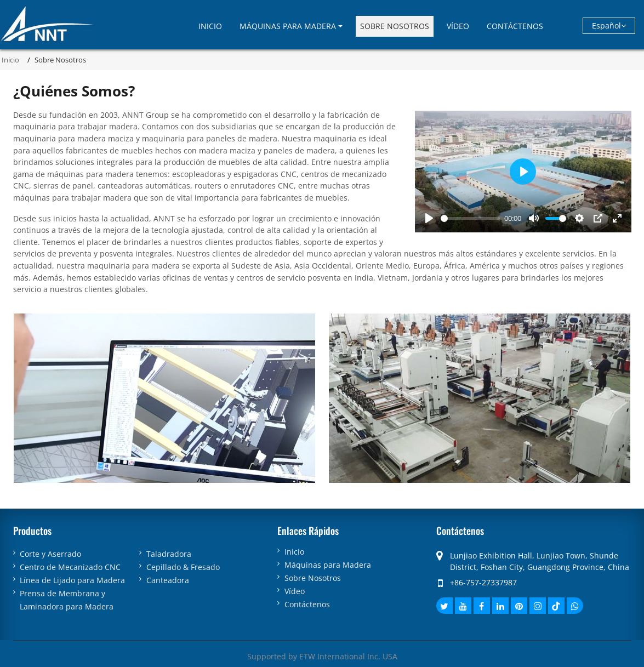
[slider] (470, 218)
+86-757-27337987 (483, 582)
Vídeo (458, 26)
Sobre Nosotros (395, 26)
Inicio (210, 26)
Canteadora (168, 580)
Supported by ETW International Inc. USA (322, 656)
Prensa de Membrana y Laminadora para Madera (67, 600)
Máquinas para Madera (328, 565)
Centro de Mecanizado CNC (70, 567)
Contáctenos (515, 26)
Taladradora (169, 554)
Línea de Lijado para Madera (72, 580)
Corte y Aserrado (50, 554)
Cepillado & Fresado (183, 567)
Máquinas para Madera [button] (288, 26)
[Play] (429, 218)
